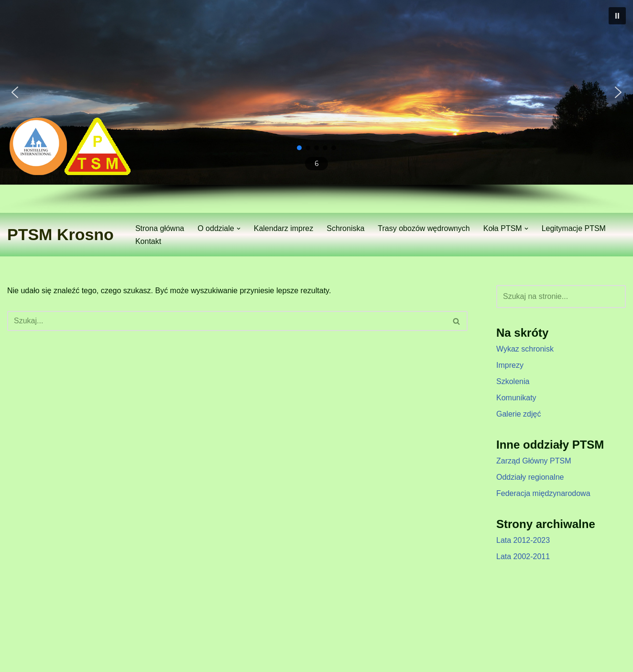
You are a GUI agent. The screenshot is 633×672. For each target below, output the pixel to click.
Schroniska (345, 228)
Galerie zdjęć (518, 414)
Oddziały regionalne (530, 477)
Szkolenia (513, 381)
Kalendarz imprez (284, 228)
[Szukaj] (227, 321)
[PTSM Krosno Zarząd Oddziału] (60, 235)
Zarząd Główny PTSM (534, 461)
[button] (617, 16)
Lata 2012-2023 (523, 540)
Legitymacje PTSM (574, 228)
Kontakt (148, 241)
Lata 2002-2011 (523, 556)
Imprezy (510, 365)
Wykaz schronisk (525, 349)
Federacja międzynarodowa (543, 493)
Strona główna (160, 228)
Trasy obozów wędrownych (424, 228)
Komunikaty (516, 398)
